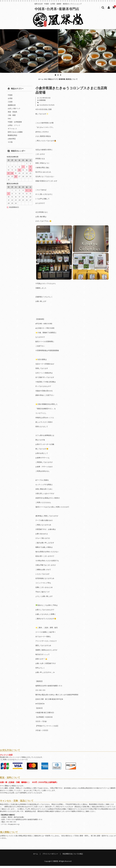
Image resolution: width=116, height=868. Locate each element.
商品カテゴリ (51, 80)
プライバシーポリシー (50, 856)
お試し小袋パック (14, 111)
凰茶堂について (89, 80)
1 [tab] (55, 75)
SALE (35, 80)
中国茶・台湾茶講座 (15, 124)
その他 (10, 144)
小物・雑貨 (12, 117)
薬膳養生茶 (12, 107)
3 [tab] (61, 75)
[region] (58, 51)
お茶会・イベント (14, 127)
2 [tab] (58, 75)
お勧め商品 (12, 141)
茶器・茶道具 (12, 114)
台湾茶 (10, 101)
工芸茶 (10, 104)
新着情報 (70, 80)
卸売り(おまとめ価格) (15, 134)
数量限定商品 (12, 137)
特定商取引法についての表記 (73, 856)
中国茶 (10, 97)
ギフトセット (12, 131)
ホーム (22, 80)
